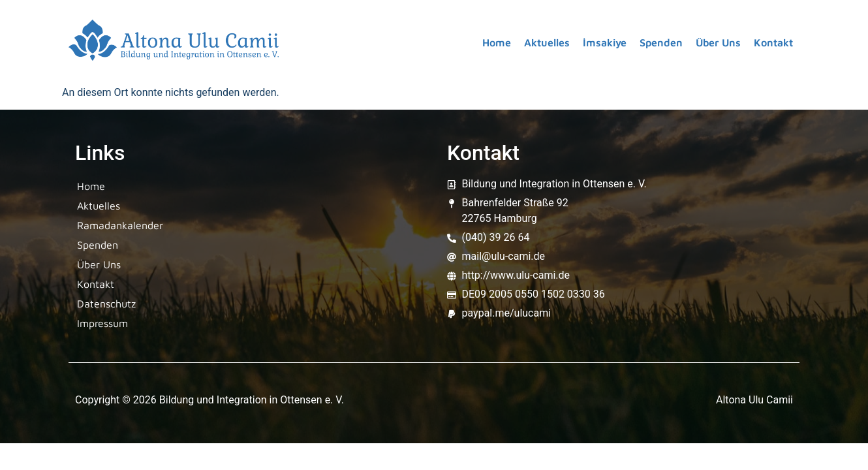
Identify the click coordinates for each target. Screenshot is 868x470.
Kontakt (773, 42)
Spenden (661, 42)
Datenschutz (106, 304)
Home (497, 42)
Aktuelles (547, 42)
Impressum (102, 323)
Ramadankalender (120, 225)
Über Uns (718, 42)
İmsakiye (605, 42)
